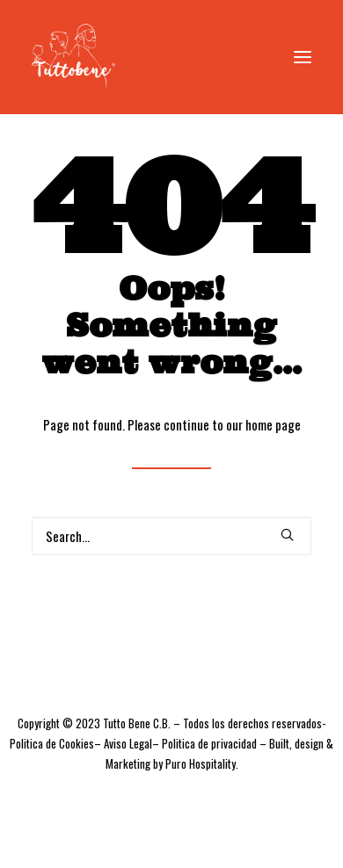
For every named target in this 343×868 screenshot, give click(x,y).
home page (273, 424)
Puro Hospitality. (202, 763)
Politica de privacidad (209, 743)
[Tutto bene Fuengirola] (73, 57)
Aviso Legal (128, 743)
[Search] (171, 536)
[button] (303, 57)
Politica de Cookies (52, 743)
